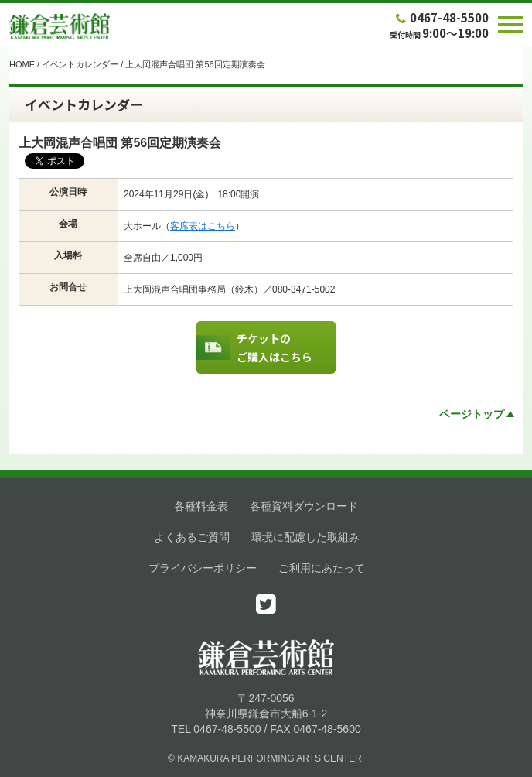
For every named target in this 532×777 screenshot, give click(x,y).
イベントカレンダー (80, 64)
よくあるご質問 (192, 537)
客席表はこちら (203, 226)
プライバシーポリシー (203, 568)
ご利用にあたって (322, 568)
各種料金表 (201, 506)
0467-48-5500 (441, 17)
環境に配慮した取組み (305, 537)
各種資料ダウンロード (304, 506)
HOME (22, 64)
